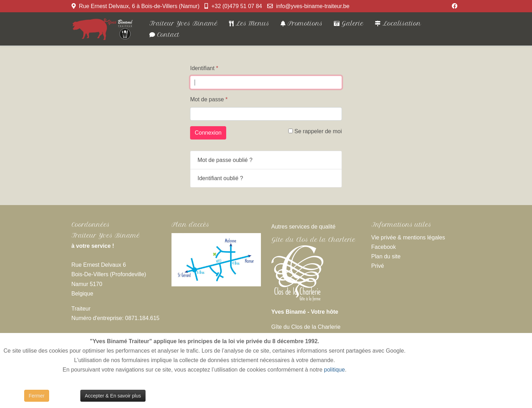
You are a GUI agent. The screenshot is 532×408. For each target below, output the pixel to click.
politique (335, 370)
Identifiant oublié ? (220, 178)
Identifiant (204, 68)
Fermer (37, 396)
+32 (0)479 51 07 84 (237, 6)
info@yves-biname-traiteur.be (313, 6)
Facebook (384, 247)
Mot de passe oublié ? (225, 160)
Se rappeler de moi (315, 131)
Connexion (208, 133)
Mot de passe (209, 99)
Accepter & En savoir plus (113, 396)
